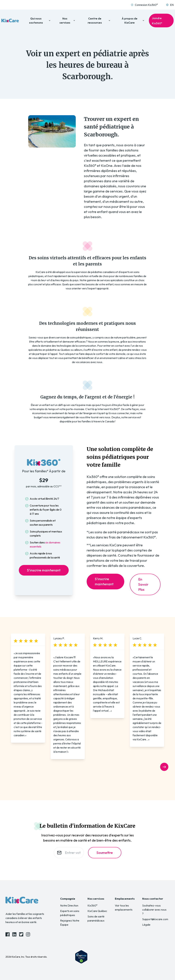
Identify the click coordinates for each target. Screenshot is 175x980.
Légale (146, 925)
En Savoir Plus (143, 584)
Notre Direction (69, 905)
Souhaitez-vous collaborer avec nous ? (154, 910)
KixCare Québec (97, 911)
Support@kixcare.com (155, 919)
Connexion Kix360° (144, 5)
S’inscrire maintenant (44, 570)
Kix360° (92, 905)
